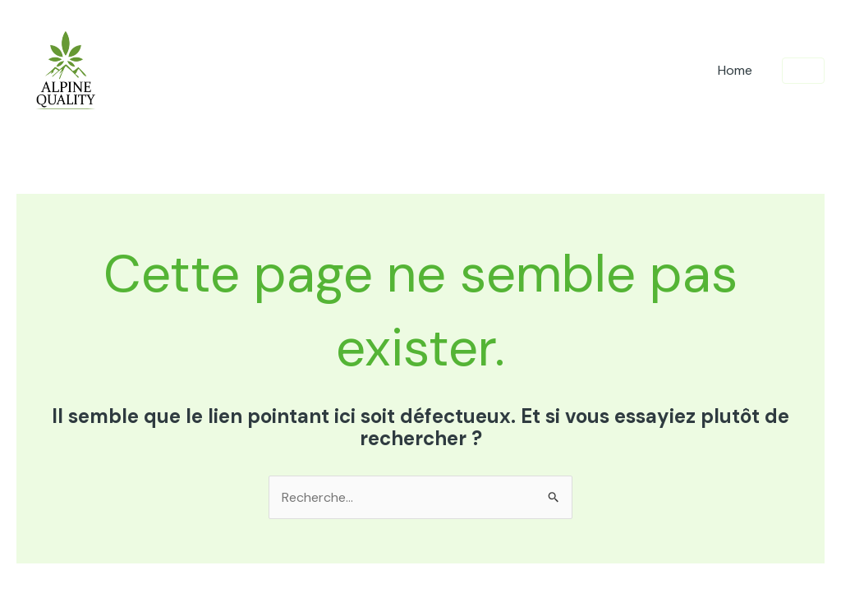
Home (735, 70)
